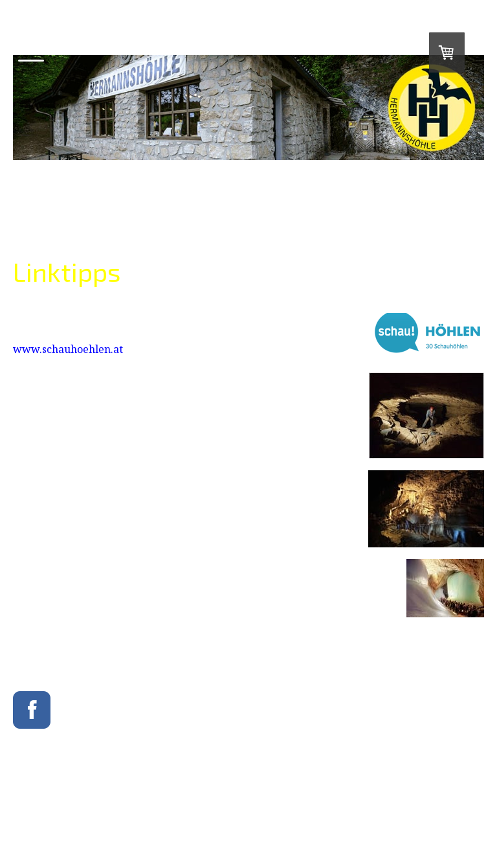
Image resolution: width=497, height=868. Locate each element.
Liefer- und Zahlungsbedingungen (112, 810)
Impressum (29, 810)
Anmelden (470, 830)
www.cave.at (45, 424)
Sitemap (86, 820)
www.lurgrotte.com (62, 522)
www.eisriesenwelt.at (67, 580)
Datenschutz (198, 810)
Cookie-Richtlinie (38, 820)
